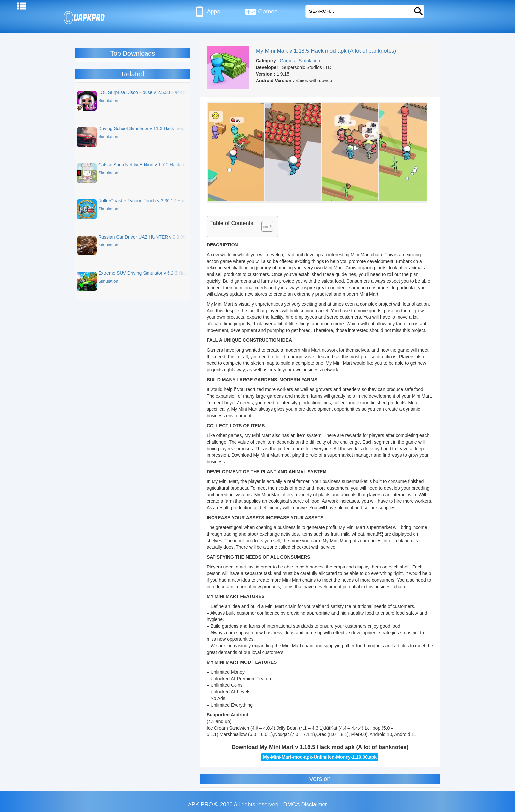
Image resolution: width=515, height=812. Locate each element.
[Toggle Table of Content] (264, 226)
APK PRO (200, 805)
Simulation (309, 61)
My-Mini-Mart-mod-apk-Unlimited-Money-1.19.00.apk (320, 757)
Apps (207, 12)
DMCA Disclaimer (305, 805)
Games (261, 12)
